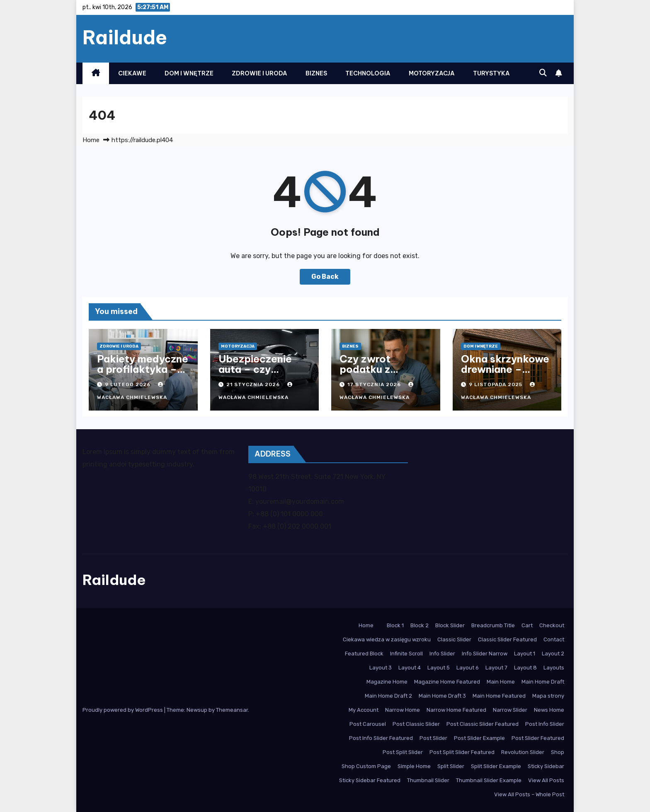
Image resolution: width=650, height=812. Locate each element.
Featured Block (364, 654)
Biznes (316, 73)
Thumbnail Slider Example (489, 780)
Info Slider (442, 654)
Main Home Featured (499, 696)
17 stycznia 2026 (375, 384)
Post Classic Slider (416, 724)
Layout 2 (553, 654)
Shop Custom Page (366, 766)
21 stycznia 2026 (254, 384)
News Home (549, 710)
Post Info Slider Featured (381, 738)
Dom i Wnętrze (189, 73)
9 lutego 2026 (129, 384)
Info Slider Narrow (485, 654)
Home (91, 140)
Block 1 (395, 625)
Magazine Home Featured (447, 682)
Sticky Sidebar (546, 766)
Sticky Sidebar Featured (370, 780)
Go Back (325, 277)
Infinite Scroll (406, 654)
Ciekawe (132, 73)
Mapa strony (548, 696)
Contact (554, 639)
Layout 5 (439, 668)
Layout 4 (410, 668)
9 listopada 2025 (496, 384)
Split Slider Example (496, 766)
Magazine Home (387, 682)
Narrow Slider (510, 710)
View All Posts (546, 780)
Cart (527, 625)
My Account (364, 710)
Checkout (552, 625)
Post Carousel (368, 724)
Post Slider (433, 738)
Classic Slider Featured (507, 639)
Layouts (554, 668)
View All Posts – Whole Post (529, 794)
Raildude (125, 37)
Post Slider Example (479, 738)
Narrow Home (403, 710)
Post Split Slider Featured (462, 752)
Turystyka (491, 73)
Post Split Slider (403, 752)
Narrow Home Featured (456, 710)
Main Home (501, 682)
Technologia (368, 73)
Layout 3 (381, 668)
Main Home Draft (543, 682)
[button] (543, 73)
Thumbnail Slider (428, 780)
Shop (558, 752)
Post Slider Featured (538, 738)
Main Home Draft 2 (388, 696)
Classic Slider (454, 639)
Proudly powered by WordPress (123, 710)
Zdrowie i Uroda (260, 73)
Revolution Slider (523, 752)
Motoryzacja (432, 73)
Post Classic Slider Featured (483, 724)
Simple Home (414, 766)
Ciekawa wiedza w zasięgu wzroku (387, 639)
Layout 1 (525, 654)
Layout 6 (468, 668)
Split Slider (451, 766)
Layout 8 (525, 668)
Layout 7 (496, 668)
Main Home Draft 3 (442, 696)
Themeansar (232, 710)
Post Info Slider (545, 724)
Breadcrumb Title (493, 625)
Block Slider (450, 625)
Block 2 (420, 625)
